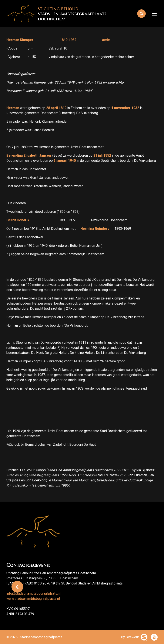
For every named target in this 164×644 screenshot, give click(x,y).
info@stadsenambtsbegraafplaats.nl (33, 594)
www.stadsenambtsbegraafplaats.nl (33, 599)
